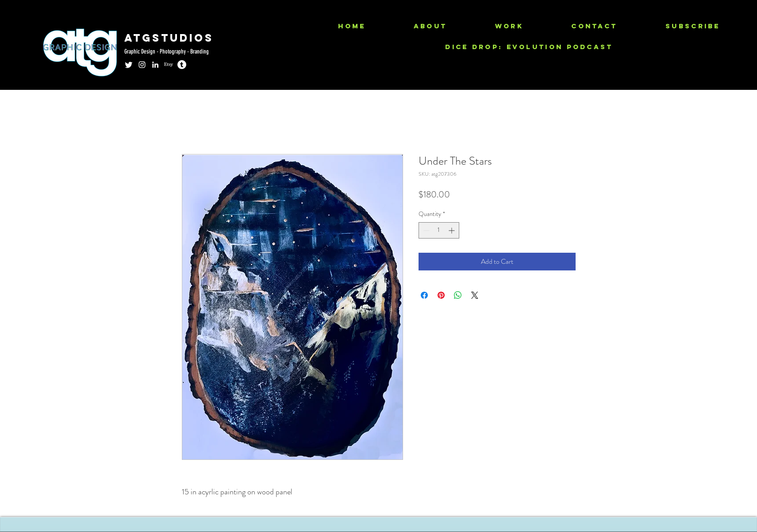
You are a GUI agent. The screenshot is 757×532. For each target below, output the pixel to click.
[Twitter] (129, 65)
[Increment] (452, 230)
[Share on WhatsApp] (458, 295)
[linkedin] (155, 65)
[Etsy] (169, 65)
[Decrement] (425, 230)
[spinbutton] (439, 230)
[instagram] (142, 65)
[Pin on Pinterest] (441, 295)
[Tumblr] (182, 65)
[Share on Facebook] (424, 295)
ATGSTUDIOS (169, 38)
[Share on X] (475, 295)
